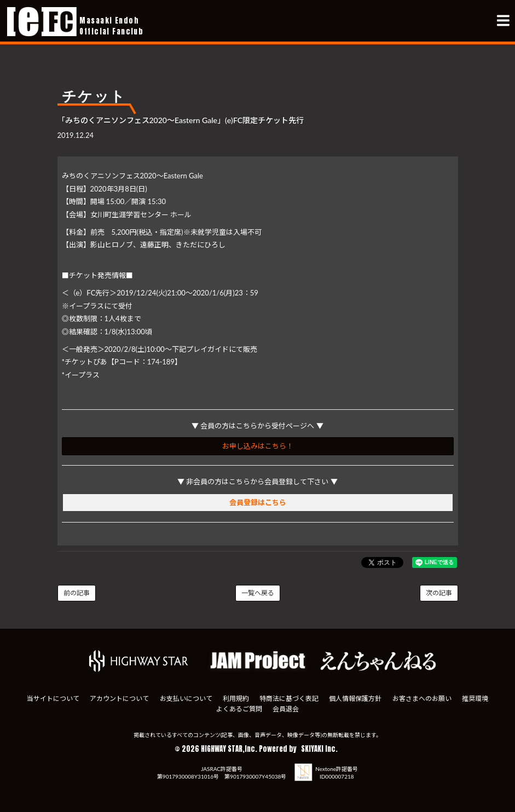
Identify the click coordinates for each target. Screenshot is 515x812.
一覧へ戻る (258, 593)
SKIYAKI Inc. (319, 749)
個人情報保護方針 (355, 698)
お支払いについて (186, 698)
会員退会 (286, 709)
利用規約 (236, 698)
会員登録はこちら (258, 502)
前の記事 (77, 593)
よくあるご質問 (239, 709)
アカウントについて (119, 698)
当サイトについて (53, 698)
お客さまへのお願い (422, 698)
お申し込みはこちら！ (258, 446)
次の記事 (439, 593)
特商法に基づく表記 (289, 698)
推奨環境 (475, 698)
